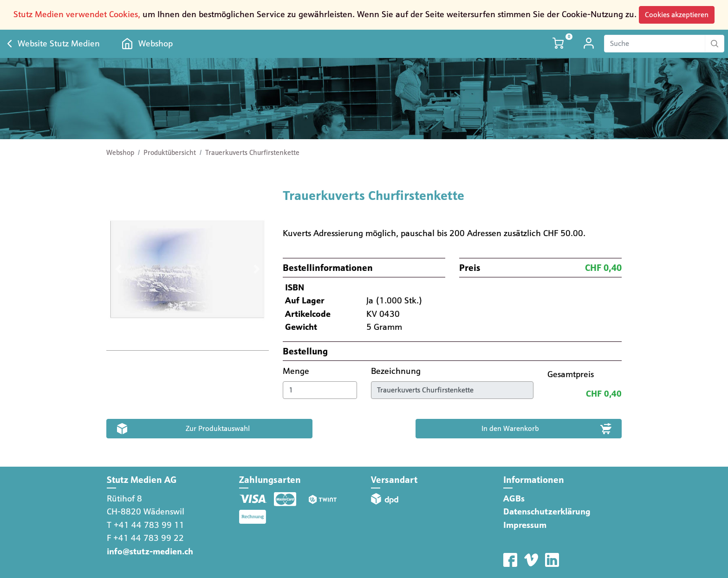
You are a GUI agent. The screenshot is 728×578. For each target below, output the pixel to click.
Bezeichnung (397, 371)
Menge (297, 371)
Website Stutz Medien (59, 43)
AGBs (514, 498)
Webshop (156, 43)
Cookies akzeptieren (677, 15)
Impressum (525, 525)
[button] (119, 269)
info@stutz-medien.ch (150, 551)
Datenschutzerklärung (547, 511)
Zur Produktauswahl (218, 428)
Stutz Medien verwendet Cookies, (77, 14)
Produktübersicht (170, 153)
